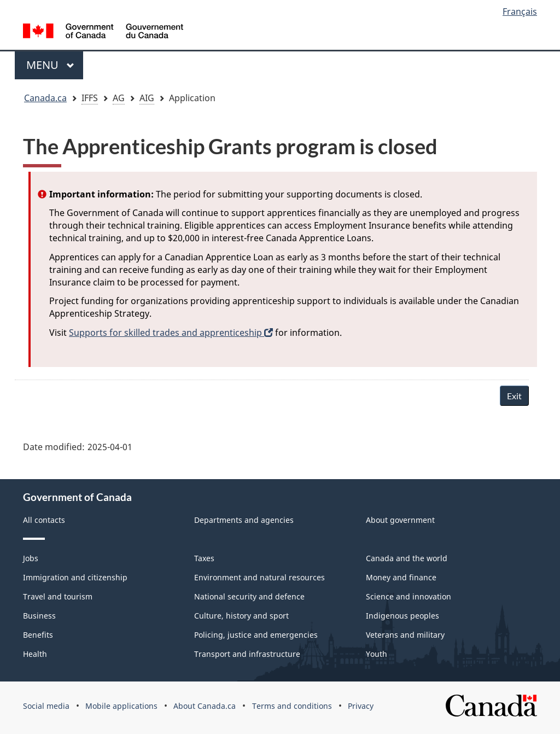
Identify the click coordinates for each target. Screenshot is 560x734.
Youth (377, 654)
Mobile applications (121, 706)
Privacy (361, 706)
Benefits (38, 635)
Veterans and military (405, 635)
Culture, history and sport (241, 616)
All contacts (44, 520)
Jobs (31, 558)
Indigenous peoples (402, 616)
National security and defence (249, 596)
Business (39, 616)
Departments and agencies (244, 520)
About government (400, 520)
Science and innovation (409, 596)
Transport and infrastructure (247, 654)
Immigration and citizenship (75, 577)
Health (35, 654)
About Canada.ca (205, 706)
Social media (46, 706)
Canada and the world (407, 558)
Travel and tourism (58, 596)
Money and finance (401, 577)
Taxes (204, 558)
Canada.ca (45, 98)
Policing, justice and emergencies (256, 635)
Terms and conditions (292, 706)
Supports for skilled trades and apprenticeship (171, 333)
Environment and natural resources (259, 577)
